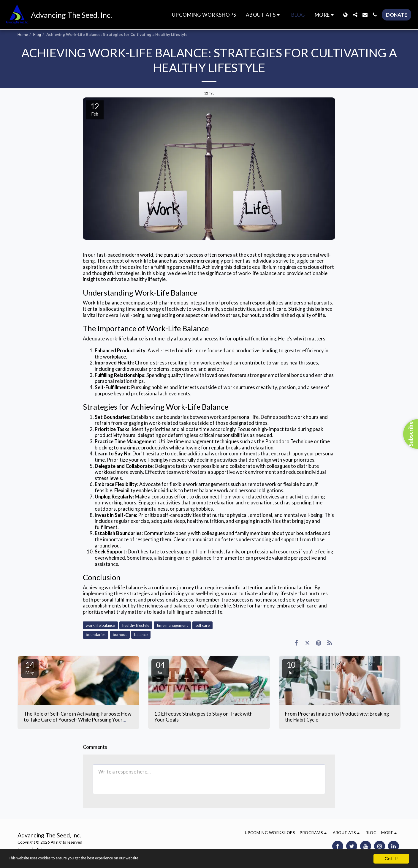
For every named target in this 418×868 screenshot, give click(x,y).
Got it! (391, 859)
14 (30, 667)
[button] (264, 15)
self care (202, 625)
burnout (120, 635)
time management (172, 625)
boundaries (96, 635)
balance (141, 635)
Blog (37, 34)
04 (160, 667)
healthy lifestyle (136, 625)
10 (291, 667)
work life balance (100, 625)
